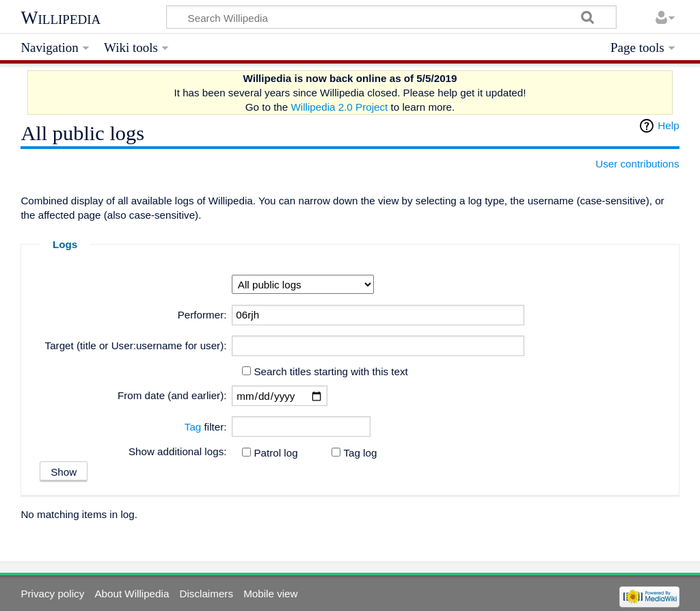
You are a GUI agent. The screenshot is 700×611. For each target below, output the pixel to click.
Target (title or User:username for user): (136, 345)
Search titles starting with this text (331, 371)
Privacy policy (52, 594)
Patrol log (275, 453)
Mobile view (270, 594)
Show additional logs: (178, 451)
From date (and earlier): (172, 395)
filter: (206, 427)
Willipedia (60, 18)
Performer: (202, 315)
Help (668, 125)
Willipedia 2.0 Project (339, 107)
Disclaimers (206, 594)
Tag (193, 427)
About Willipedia (132, 594)
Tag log (360, 453)
